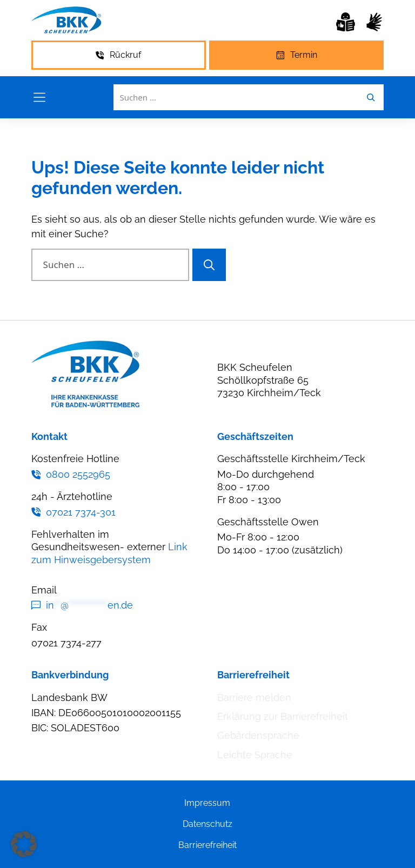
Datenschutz (207, 824)
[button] (24, 844)
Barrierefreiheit (207, 845)
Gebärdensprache (258, 735)
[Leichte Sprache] (346, 22)
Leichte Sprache (255, 755)
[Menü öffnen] (39, 97)
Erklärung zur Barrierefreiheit (283, 716)
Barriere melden (254, 697)
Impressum (207, 803)
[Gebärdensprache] (374, 22)
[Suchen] (209, 265)
